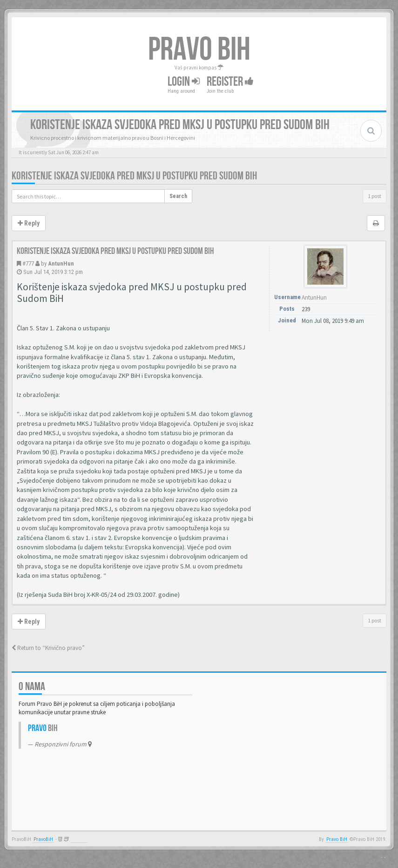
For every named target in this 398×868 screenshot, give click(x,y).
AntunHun (61, 263)
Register (230, 82)
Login (184, 82)
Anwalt (79, 839)
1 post (374, 196)
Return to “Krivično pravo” (48, 648)
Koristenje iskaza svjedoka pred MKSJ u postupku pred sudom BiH (134, 176)
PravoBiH (43, 839)
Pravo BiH (337, 839)
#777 (28, 263)
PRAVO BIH (199, 50)
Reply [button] (29, 223)
